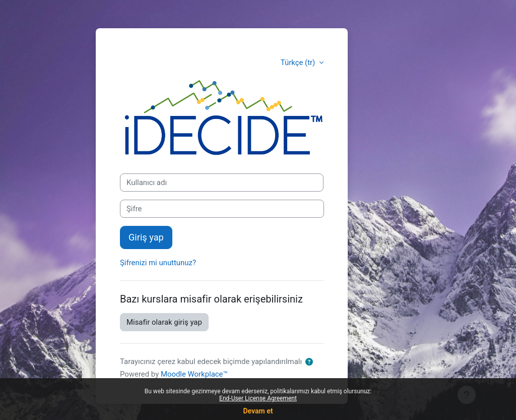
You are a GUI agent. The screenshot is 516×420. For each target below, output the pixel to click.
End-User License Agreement (258, 398)
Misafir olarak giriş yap (164, 322)
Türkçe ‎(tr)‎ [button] (299, 63)
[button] (309, 362)
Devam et (258, 411)
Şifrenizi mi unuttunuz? (158, 263)
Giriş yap (146, 237)
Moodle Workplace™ (194, 374)
